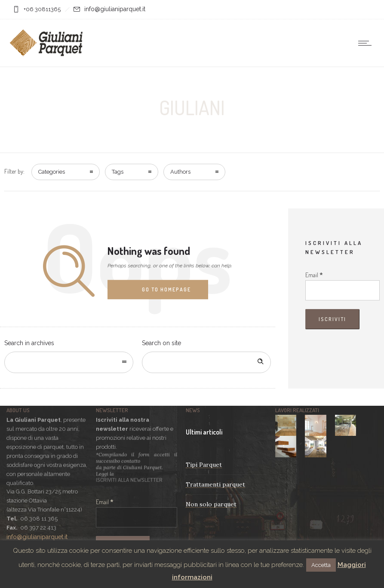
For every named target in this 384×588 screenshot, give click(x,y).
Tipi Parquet (204, 465)
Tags (118, 172)
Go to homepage (166, 289)
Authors (180, 172)
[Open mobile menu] (367, 43)
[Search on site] (206, 362)
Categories (52, 172)
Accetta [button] (321, 565)
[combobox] (69, 362)
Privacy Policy (132, 473)
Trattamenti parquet (215, 484)
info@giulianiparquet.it (115, 9)
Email (314, 275)
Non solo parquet (211, 504)
